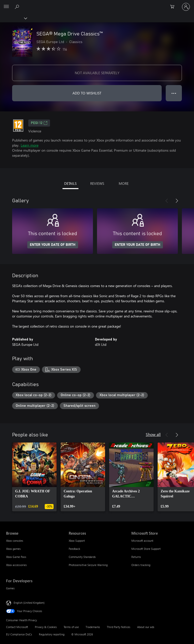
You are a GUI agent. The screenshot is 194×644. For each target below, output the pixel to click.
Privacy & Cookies (46, 627)
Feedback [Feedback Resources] (74, 549)
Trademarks (93, 627)
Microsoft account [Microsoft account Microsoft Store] (142, 541)
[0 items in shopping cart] (174, 7)
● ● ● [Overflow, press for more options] (174, 93)
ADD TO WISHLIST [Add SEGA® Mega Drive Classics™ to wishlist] (87, 93)
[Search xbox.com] (18, 7)
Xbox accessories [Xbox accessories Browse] (16, 565)
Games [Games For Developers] (10, 588)
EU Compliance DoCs (19, 634)
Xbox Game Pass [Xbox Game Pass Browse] (16, 557)
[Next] (177, 201)
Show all (153, 434)
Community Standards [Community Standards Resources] (82, 557)
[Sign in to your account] (186, 7)
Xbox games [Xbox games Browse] (13, 549)
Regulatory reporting (52, 634)
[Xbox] (13, 18)
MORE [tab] (124, 183)
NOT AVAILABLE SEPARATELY (97, 73)
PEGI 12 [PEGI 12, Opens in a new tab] (39, 123)
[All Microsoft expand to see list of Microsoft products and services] (6, 7)
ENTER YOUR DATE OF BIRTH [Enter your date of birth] (53, 245)
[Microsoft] (97, 4)
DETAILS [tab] (70, 183)
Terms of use (71, 627)
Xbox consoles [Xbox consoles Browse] (15, 541)
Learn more (30, 145)
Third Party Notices (119, 627)
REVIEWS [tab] (97, 183)
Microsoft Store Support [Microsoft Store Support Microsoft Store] (146, 549)
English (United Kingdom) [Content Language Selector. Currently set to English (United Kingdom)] (29, 603)
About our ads (146, 627)
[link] (34, 477)
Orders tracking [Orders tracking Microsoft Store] (141, 565)
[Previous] (167, 201)
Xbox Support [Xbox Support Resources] (77, 541)
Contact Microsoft (17, 627)
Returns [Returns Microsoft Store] (136, 557)
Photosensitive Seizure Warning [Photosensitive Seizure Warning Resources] (88, 565)
